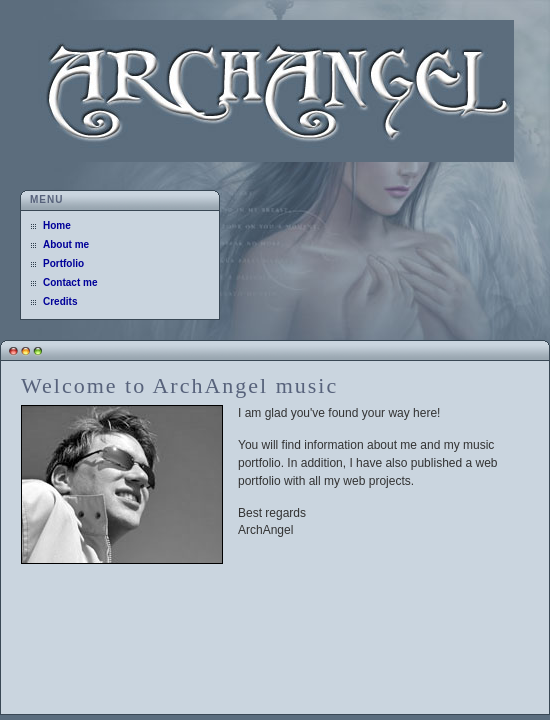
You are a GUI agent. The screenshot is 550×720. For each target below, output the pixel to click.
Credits (60, 301)
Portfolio (63, 263)
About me (66, 244)
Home (57, 225)
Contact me (70, 282)
